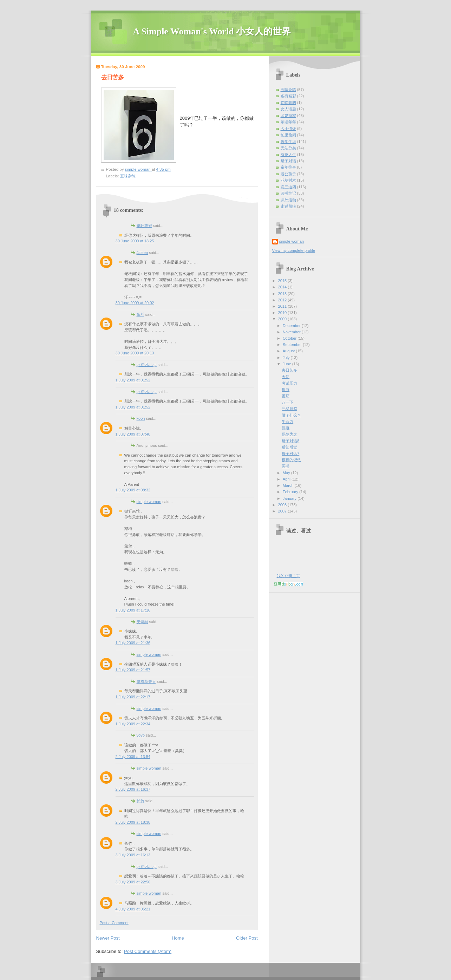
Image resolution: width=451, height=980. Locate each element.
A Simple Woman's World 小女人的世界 (212, 31)
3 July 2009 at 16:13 (133, 855)
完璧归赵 (289, 409)
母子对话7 (290, 453)
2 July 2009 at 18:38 (133, 822)
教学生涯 (288, 142)
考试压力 (289, 383)
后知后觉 (289, 447)
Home (178, 938)
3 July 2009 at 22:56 (133, 882)
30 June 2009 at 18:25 (135, 241)
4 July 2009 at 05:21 (133, 909)
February (291, 492)
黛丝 (140, 314)
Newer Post (108, 938)
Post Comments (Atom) (148, 951)
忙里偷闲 (288, 135)
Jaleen (142, 253)
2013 (283, 294)
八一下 (287, 402)
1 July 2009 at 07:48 (133, 434)
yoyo (141, 735)
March (289, 485)
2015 (283, 281)
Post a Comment (114, 923)
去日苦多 (289, 370)
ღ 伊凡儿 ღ (147, 365)
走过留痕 (288, 206)
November (292, 332)
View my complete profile (294, 250)
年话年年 (288, 122)
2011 (283, 306)
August (289, 351)
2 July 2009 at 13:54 (133, 757)
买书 (286, 466)
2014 (283, 287)
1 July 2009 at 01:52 (133, 380)
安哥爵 (142, 622)
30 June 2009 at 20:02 (135, 303)
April (287, 479)
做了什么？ (291, 415)
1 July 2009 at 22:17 (133, 697)
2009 (283, 319)
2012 (283, 300)
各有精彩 (288, 96)
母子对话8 (290, 441)
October (290, 338)
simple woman (149, 502)
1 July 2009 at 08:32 (133, 490)
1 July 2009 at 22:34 (133, 724)
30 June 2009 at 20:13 (135, 353)
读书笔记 (288, 193)
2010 (283, 313)
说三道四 (288, 187)
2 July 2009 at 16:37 (133, 789)
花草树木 (288, 180)
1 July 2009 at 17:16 (133, 610)
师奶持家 (288, 116)
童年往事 (288, 167)
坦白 (286, 390)
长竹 (140, 801)
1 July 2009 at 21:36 (133, 643)
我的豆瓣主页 (288, 576)
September (293, 345)
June (287, 364)
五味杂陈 (128, 176)
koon (141, 418)
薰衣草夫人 (146, 681)
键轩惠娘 (144, 226)
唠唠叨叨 (288, 103)
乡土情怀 (288, 129)
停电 (286, 428)
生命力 (287, 422)
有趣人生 (288, 155)
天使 (286, 377)
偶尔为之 (289, 434)
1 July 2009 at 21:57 (133, 670)
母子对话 (288, 161)
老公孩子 (288, 174)
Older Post (247, 938)
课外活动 (288, 200)
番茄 (286, 396)
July (287, 358)
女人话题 (288, 109)
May (287, 473)
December (292, 326)
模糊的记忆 (291, 460)
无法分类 (288, 148)
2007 (283, 511)
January (290, 498)
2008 (283, 505)
